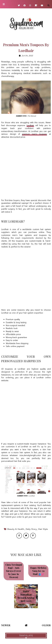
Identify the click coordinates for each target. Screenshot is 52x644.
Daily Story (31, 529)
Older (46, 625)
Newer (6, 625)
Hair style (43, 529)
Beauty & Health (16, 529)
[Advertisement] (26, 169)
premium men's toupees (34, 134)
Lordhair (30, 125)
